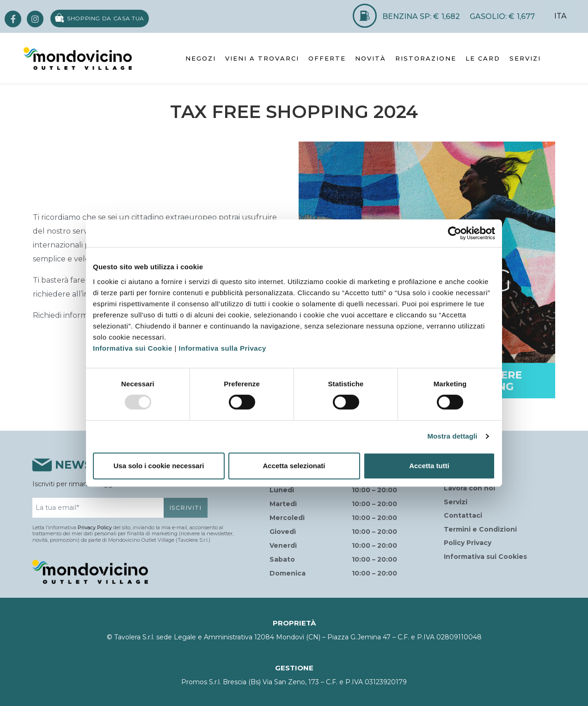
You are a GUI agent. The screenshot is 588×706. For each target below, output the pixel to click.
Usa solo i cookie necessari (159, 466)
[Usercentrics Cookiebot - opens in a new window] (455, 233)
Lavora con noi (469, 488)
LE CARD (483, 58)
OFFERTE (327, 58)
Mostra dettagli (452, 436)
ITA (560, 16)
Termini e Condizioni (480, 529)
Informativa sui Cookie (133, 348)
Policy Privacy (468, 543)
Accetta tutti (429, 466)
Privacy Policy (95, 527)
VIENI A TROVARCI (262, 58)
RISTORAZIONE (426, 58)
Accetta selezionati (294, 466)
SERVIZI (525, 58)
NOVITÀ (371, 58)
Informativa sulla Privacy (223, 348)
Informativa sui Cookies (485, 557)
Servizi (456, 502)
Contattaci (463, 515)
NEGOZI (201, 58)
